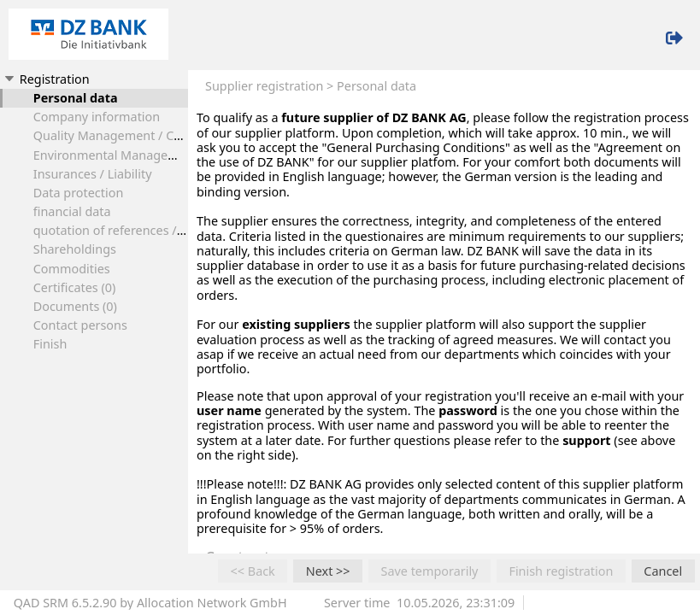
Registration (46, 79)
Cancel (663, 571)
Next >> (328, 571)
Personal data (76, 98)
